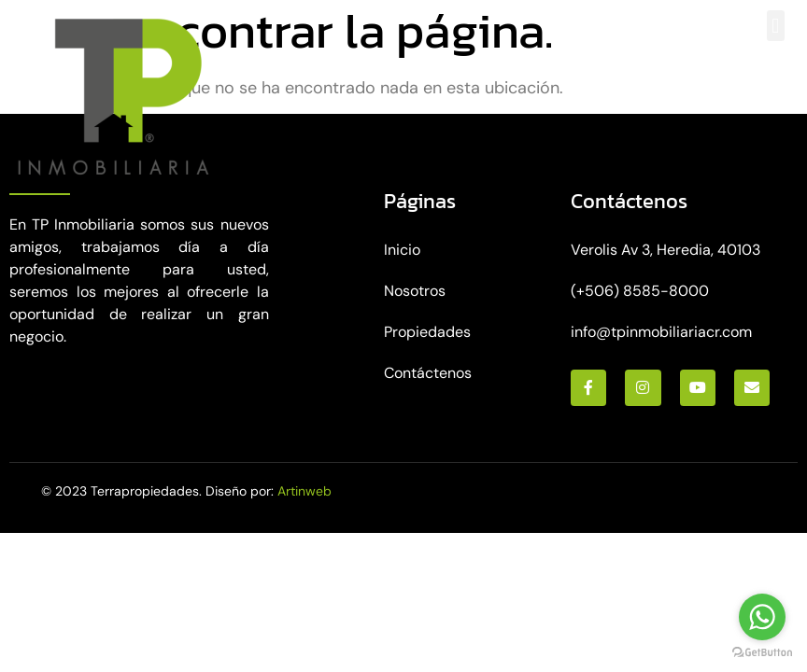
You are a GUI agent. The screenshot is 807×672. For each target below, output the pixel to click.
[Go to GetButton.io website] (762, 653)
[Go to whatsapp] (762, 617)
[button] (776, 26)
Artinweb (304, 491)
